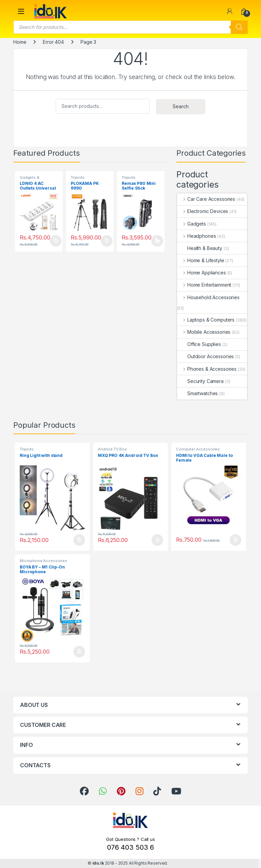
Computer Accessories (198, 449)
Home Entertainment (204, 285)
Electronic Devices (203, 211)
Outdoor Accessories (205, 356)
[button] (21, 11)
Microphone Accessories (43, 561)
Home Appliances (202, 273)
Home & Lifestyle (201, 260)
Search (181, 106)
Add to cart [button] (56, 241)
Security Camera (200, 381)
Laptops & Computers (206, 320)
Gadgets (192, 224)
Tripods (78, 177)
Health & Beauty (200, 248)
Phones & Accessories (207, 369)
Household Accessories (208, 297)
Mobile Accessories (204, 332)
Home (20, 42)
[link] (230, 11)
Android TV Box (112, 449)
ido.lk (98, 863)
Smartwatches (197, 393)
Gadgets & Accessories (32, 179)
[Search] (239, 27)
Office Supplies (199, 344)
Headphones (196, 236)
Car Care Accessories (206, 199)
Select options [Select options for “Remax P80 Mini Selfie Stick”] (157, 241)
